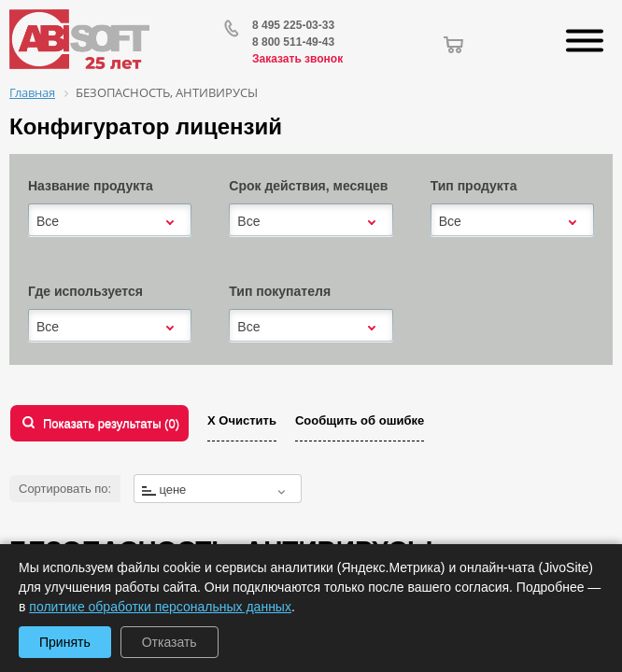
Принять (65, 642)
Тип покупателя (280, 291)
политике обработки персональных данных (160, 607)
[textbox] (218, 490)
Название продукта (91, 186)
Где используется (85, 291)
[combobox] (110, 221)
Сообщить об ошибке (360, 420)
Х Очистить (242, 420)
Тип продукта (474, 186)
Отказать (170, 642)
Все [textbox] (48, 221)
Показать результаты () (111, 423)
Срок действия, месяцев (308, 186)
